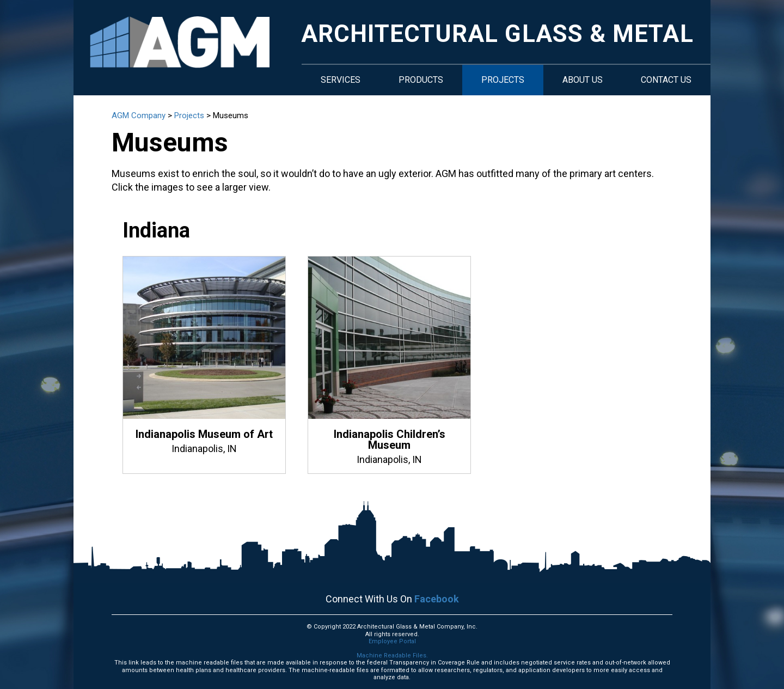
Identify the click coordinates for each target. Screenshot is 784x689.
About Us (583, 80)
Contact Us (666, 80)
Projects (503, 80)
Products (421, 80)
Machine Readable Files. (392, 656)
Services (341, 80)
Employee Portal (392, 641)
